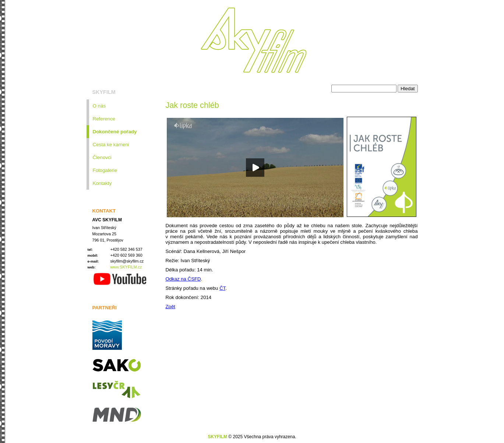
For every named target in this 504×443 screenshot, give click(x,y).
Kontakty (102, 183)
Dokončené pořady (115, 132)
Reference (104, 119)
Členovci (102, 157)
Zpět (170, 307)
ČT (222, 288)
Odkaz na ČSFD (183, 279)
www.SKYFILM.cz (126, 267)
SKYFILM (104, 92)
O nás (99, 106)
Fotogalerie (105, 170)
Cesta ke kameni (111, 145)
